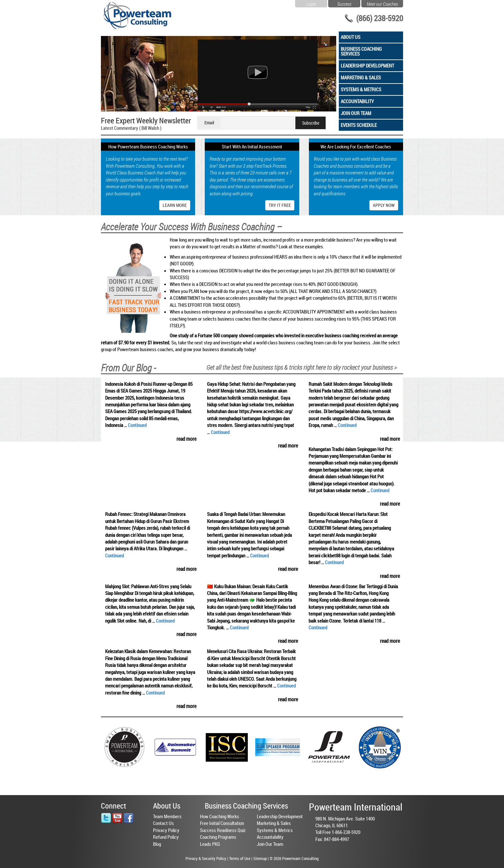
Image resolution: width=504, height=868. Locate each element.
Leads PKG (210, 844)
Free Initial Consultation (222, 823)
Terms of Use (240, 858)
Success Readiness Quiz (223, 830)
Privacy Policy (166, 830)
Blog (157, 844)
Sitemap (260, 858)
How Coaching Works (220, 816)
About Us (351, 37)
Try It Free (280, 205)
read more (186, 439)
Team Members (167, 816)
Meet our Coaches (382, 3)
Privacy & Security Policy (206, 858)
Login (311, 3)
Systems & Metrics (361, 89)
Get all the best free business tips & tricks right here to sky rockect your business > (301, 367)
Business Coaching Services (361, 51)
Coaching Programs (218, 837)
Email (209, 123)
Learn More (175, 205)
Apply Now (384, 205)
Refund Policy (166, 837)
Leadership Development (367, 66)
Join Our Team (356, 113)
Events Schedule (359, 125)
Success (344, 3)
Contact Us (163, 823)
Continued (137, 425)
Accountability (357, 101)
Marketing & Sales (361, 77)
